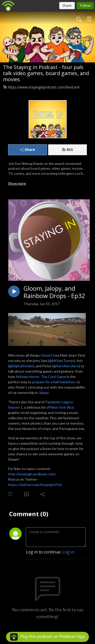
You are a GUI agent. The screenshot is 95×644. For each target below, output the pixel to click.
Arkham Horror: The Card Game (41, 377)
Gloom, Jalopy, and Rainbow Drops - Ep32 (54, 292)
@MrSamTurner (62, 361)
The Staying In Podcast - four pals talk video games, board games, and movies (46, 73)
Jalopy (44, 393)
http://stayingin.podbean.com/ (32, 474)
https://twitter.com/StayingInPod (35, 485)
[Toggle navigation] (89, 19)
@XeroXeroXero (66, 366)
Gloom (46, 355)
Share (27, 150)
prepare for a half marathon (54, 382)
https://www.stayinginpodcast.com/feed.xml (41, 87)
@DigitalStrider (21, 366)
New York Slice (62, 407)
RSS (67, 150)
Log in (68, 552)
